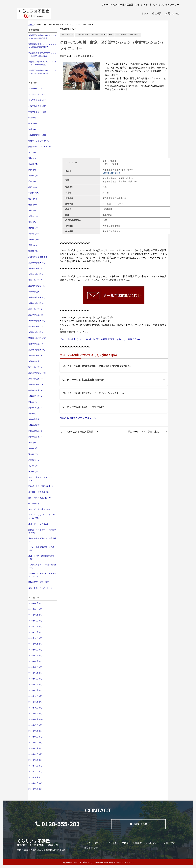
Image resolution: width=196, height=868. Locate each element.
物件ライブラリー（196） (39, 141)
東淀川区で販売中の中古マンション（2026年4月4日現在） (42, 37)
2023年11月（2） (36, 772)
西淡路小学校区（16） (38, 338)
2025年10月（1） (36, 638)
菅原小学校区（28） (37, 326)
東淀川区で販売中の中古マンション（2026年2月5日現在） (42, 54)
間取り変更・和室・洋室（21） (41, 582)
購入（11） (33, 123)
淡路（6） (33, 158)
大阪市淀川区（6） (36, 396)
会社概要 (157, 13)
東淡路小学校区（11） (38, 332)
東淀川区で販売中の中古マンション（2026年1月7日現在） (42, 63)
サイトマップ (91, 848)
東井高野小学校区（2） (38, 257)
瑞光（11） (33, 205)
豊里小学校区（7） (36, 280)
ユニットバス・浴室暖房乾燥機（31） (41, 557)
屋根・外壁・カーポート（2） (41, 588)
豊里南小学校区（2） (37, 286)
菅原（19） (33, 199)
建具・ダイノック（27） (39, 524)
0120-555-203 (58, 824)
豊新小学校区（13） (37, 292)
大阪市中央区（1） (36, 408)
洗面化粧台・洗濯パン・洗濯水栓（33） (42, 540)
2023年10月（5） (36, 777)
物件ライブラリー (99, 35)
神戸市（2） (34, 466)
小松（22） (33, 187)
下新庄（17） (34, 193)
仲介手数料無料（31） (38, 100)
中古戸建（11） (35, 118)
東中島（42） (34, 239)
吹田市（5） (34, 402)
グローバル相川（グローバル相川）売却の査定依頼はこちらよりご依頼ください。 (102, 339)
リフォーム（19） (36, 89)
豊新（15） (33, 245)
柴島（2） (33, 181)
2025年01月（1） (36, 690)
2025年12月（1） (36, 626)
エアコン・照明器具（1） (39, 492)
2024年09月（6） (36, 713)
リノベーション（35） (38, 94)
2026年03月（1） (36, 609)
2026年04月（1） (36, 603)
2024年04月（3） (36, 742)
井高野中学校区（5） (37, 350)
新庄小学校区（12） (37, 315)
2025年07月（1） (36, 655)
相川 (111, 35)
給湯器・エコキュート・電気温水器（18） (42, 531)
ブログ (125, 843)
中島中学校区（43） (37, 390)
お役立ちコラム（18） (38, 106)
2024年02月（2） (36, 754)
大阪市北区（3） (35, 414)
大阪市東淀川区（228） (38, 135)
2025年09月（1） (36, 644)
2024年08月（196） (37, 719)
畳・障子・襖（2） (36, 504)
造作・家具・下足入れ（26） (40, 498)
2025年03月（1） (36, 679)
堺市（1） (33, 443)
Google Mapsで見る (111, 173)
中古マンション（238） (38, 112)
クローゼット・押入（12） (40, 509)
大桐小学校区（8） (36, 268)
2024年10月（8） (36, 708)
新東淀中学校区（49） (38, 373)
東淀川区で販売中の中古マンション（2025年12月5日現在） (42, 72)
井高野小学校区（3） (37, 263)
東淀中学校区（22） (37, 361)
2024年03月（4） (36, 748)
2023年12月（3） (36, 766)
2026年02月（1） (36, 615)
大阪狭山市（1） (35, 448)
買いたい (100, 843)
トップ (145, 13)
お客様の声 (170, 843)
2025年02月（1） (36, 684)
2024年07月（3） (36, 725)
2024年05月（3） (36, 737)
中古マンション (67, 35)
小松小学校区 (121, 35)
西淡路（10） (34, 228)
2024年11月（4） (36, 702)
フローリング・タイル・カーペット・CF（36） (42, 575)
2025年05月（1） (36, 667)
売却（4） (33, 129)
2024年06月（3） (36, 731)
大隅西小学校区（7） (37, 297)
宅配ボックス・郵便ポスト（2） (42, 486)
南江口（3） (34, 251)
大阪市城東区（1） (36, 425)
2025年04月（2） (36, 673)
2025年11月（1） (36, 632)
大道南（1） (34, 216)
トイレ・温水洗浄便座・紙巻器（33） (41, 549)
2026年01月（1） (36, 621)
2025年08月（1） (36, 650)
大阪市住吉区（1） (36, 437)
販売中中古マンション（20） (40, 147)
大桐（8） (33, 210)
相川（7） (33, 152)
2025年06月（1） (36, 661)
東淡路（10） (34, 234)
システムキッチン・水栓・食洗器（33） (42, 566)
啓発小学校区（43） (37, 344)
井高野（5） (34, 164)
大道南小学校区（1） (37, 274)
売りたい (113, 843)
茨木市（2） (34, 454)
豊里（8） (33, 222)
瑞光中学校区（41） (37, 367)
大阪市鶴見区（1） (36, 431)
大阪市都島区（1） (36, 419)
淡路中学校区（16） (37, 385)
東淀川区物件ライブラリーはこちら (78, 418)
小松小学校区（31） (37, 309)
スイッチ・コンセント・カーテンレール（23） (42, 517)
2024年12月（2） (36, 696)
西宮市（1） (34, 472)
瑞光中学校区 (135, 35)
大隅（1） (33, 170)
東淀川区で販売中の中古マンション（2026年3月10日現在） (42, 46)
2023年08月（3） (36, 789)
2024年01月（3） (36, 760)
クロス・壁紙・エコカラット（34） (40, 479)
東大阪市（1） (34, 460)
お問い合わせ (172, 13)
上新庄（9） (34, 176)
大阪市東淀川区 (82, 35)
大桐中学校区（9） (36, 355)
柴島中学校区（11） (37, 379)
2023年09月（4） (36, 783)
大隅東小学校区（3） (37, 303)
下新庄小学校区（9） (37, 321)
